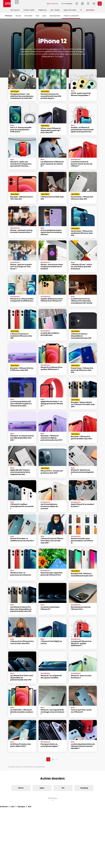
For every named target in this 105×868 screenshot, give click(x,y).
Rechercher (41, 4)
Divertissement (55, 16)
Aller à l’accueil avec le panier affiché (88, 4)
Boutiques (82, 4)
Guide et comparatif (71, 16)
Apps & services (52, 4)
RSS (30, 807)
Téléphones (42, 10)
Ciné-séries (28, 16)
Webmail (94, 4)
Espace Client (100, 4)
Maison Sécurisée (70, 10)
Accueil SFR (7, 4)
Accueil (18, 16)
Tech (37, 16)
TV (81, 10)
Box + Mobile (55, 10)
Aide (77, 4)
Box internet (15, 10)
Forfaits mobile (29, 10)
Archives (4, 807)
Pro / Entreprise (67, 4)
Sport (44, 16)
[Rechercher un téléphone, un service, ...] (29, 4)
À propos (21, 807)
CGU (13, 807)
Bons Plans (90, 10)
